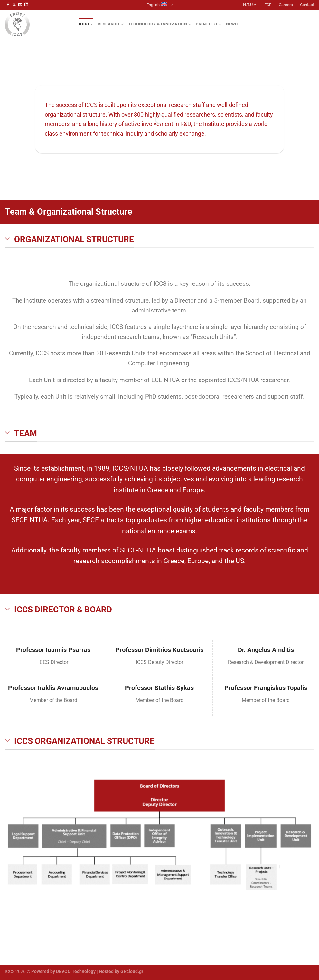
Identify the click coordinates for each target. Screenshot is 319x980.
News (232, 24)
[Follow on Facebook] (8, 5)
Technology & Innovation (160, 24)
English (159, 5)
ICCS (86, 24)
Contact (307, 5)
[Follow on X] (14, 5)
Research (111, 24)
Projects (209, 24)
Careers (286, 5)
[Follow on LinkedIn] (26, 5)
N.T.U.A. (250, 5)
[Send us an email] (20, 5)
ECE (268, 5)
